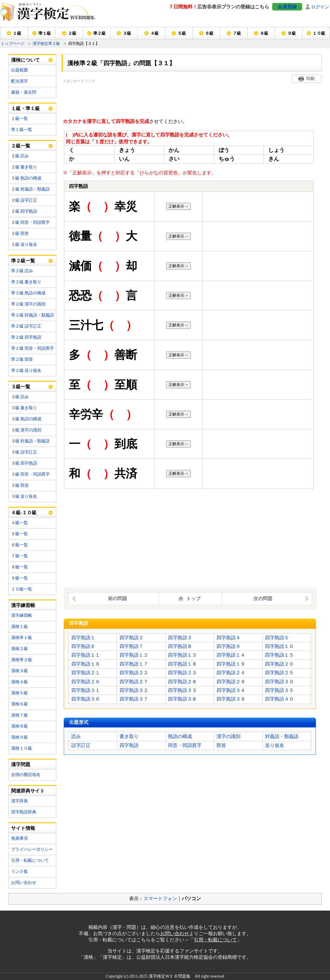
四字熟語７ (131, 646)
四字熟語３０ (279, 682)
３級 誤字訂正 (24, 452)
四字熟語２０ (279, 664)
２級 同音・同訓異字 (31, 222)
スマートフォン (160, 898)
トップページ (13, 44)
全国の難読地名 (26, 775)
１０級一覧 (22, 589)
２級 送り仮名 (24, 245)
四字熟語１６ (86, 664)
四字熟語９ (228, 646)
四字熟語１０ (279, 646)
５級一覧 (19, 534)
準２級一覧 (23, 261)
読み (76, 736)
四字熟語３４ (231, 690)
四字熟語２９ (231, 682)
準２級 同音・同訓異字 (33, 348)
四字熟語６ (83, 646)
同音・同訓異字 (185, 745)
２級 (72, 33)
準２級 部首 (22, 359)
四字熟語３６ (86, 699)
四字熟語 (129, 745)
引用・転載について (30, 860)
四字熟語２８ (182, 682)
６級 (209, 33)
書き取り (129, 736)
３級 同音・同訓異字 (31, 474)
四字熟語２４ (231, 673)
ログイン (320, 7)
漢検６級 (19, 704)
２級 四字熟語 (24, 211)
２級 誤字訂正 (24, 200)
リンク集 (19, 872)
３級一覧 (21, 387)
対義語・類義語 (282, 736)
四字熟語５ (277, 638)
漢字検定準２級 (46, 44)
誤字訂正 (81, 745)
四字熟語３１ (86, 690)
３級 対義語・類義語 (31, 441)
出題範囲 (19, 70)
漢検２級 (19, 649)
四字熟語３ (180, 638)
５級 (182, 33)
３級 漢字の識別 (26, 430)
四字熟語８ (180, 646)
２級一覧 (21, 146)
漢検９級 (19, 737)
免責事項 (19, 838)
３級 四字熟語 (24, 463)
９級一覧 (19, 578)
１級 (17, 33)
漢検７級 (19, 715)
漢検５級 (19, 693)
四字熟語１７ (134, 664)
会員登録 (287, 7)
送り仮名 (275, 745)
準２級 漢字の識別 (28, 304)
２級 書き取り (24, 167)
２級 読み (20, 156)
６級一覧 (19, 545)
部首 (221, 745)
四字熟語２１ (86, 673)
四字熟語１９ (231, 664)
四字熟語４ (228, 638)
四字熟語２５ (279, 673)
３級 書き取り (24, 408)
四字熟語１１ (86, 655)
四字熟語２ (131, 638)
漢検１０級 (22, 748)
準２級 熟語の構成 (28, 293)
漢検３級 (19, 671)
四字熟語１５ (279, 655)
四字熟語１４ (231, 655)
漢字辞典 (19, 801)
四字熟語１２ (134, 655)
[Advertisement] (172, 98)
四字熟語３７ (134, 699)
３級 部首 (20, 485)
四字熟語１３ (182, 655)
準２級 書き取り (26, 282)
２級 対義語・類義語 (31, 189)
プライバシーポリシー (32, 849)
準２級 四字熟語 (26, 337)
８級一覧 (19, 567)
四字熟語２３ (182, 673)
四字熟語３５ (279, 690)
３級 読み (20, 397)
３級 (127, 33)
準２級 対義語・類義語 (33, 315)
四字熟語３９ (231, 699)
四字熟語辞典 (24, 812)
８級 (264, 33)
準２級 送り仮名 (26, 370)
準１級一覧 (22, 130)
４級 (155, 33)
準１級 (45, 33)
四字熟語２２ (134, 673)
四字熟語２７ (134, 682)
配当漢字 (19, 81)
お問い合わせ (24, 883)
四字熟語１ (83, 638)
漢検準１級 (22, 638)
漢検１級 (19, 627)
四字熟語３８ (182, 699)
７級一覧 (19, 556)
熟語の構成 (180, 736)
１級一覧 (19, 119)
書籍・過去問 (24, 92)
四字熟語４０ (279, 699)
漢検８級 (19, 726)
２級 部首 (20, 233)
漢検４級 (19, 682)
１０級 (319, 33)
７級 (237, 33)
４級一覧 (19, 523)
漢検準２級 (22, 660)
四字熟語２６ (86, 682)
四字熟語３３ (182, 690)
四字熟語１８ (182, 664)
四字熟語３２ (134, 690)
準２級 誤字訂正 (26, 326)
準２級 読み (22, 271)
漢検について (25, 60)
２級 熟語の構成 (26, 178)
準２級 (99, 33)
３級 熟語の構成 (26, 419)
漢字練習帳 (22, 615)
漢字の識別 (228, 736)
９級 (292, 33)
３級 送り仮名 (24, 496)
